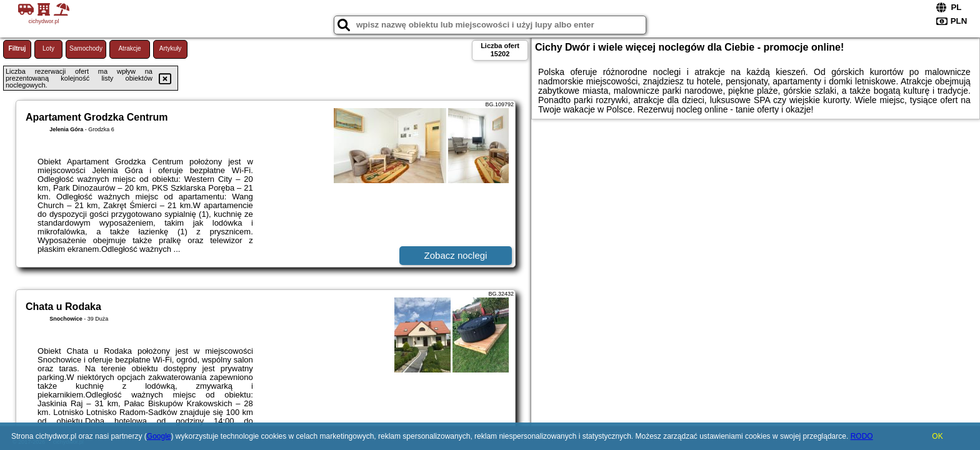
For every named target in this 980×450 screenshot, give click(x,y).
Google (159, 436)
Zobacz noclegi (456, 255)
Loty (48, 48)
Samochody (86, 48)
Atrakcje (129, 48)
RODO (862, 436)
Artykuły (171, 48)
